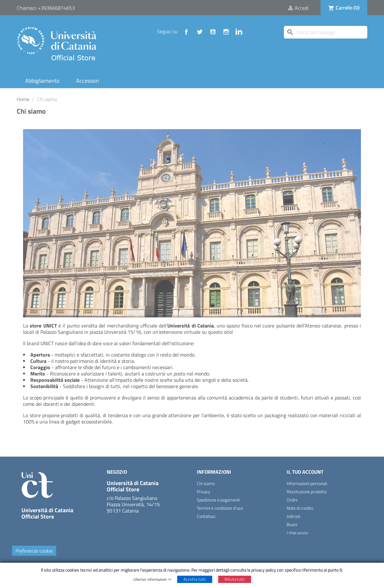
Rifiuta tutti (235, 579)
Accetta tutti (195, 579)
